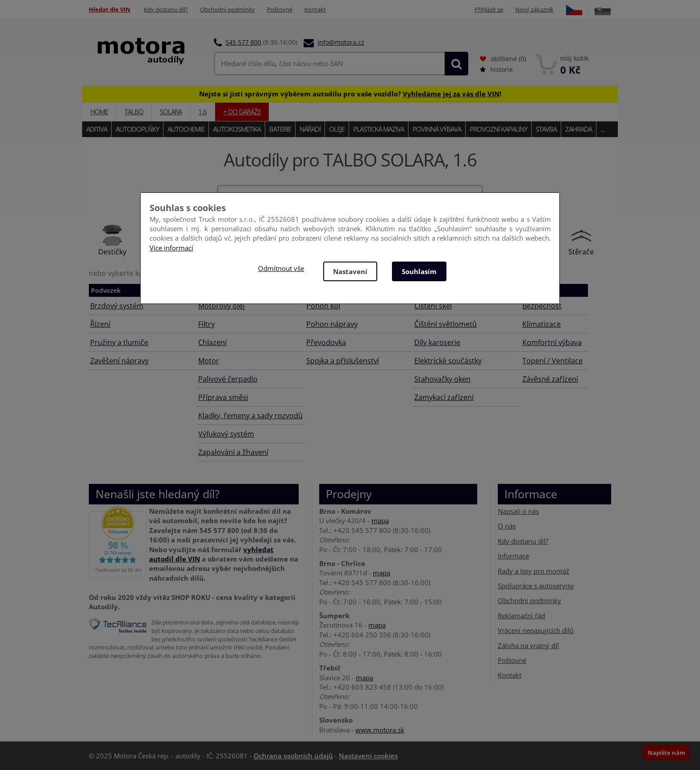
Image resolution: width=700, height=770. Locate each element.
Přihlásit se (489, 10)
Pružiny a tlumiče (119, 342)
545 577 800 (243, 42)
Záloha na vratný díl (528, 645)
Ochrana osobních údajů (293, 756)
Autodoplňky (137, 129)
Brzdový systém (117, 306)
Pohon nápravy (332, 324)
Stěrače (581, 252)
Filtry (206, 324)
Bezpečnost (542, 306)
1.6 (202, 112)
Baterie (280, 129)
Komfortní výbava (552, 342)
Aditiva (97, 129)
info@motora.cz (341, 42)
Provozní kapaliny (498, 129)
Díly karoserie (437, 342)
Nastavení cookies (368, 756)
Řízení (100, 324)
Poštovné (280, 10)
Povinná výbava (437, 129)
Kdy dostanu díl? (166, 10)
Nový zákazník (534, 10)
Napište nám (667, 753)
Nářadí (310, 129)
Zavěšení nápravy (119, 361)
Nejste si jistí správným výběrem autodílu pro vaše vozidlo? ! (350, 94)
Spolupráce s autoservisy (536, 586)
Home (99, 112)
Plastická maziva (379, 129)
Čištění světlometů (446, 324)
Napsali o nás (518, 511)
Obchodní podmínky (227, 10)
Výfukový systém (226, 434)
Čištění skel (433, 306)
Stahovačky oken (442, 379)
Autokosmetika (237, 129)
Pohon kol (323, 306)
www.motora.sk (380, 730)
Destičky (112, 252)
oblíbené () (503, 59)
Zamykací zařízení (444, 397)
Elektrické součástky (448, 361)
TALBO (134, 112)
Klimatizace (542, 324)
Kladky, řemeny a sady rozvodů (250, 416)
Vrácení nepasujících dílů (536, 630)
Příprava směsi (223, 397)
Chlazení (212, 342)
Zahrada (579, 129)
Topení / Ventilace (552, 361)
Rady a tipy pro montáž (533, 570)
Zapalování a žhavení (233, 452)
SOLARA (171, 112)
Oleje (337, 129)
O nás (507, 526)
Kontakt (315, 10)
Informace (513, 556)
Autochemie (186, 129)
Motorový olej (221, 306)
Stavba (546, 129)
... (602, 129)
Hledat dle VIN (110, 10)
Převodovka (326, 342)
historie (496, 69)
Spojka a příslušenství (343, 361)
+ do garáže (242, 112)
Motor (209, 361)
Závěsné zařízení (550, 379)
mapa (380, 520)
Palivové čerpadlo (228, 379)
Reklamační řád (521, 616)
